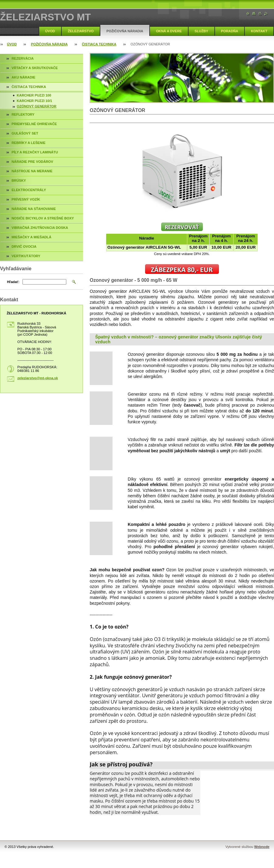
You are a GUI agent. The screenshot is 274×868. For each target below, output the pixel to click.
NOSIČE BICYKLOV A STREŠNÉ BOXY (43, 218)
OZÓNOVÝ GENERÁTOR (36, 106)
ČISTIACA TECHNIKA (99, 44)
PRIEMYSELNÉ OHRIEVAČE (34, 124)
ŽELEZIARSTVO (81, 31)
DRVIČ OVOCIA (24, 247)
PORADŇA (230, 31)
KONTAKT (259, 31)
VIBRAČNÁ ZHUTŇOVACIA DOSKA (40, 228)
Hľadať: (13, 282)
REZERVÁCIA (23, 58)
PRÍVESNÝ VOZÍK (26, 199)
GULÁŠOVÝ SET (25, 133)
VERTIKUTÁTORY (26, 256)
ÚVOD (50, 31)
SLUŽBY (201, 31)
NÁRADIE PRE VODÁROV (32, 162)
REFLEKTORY (23, 114)
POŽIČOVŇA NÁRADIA (125, 31)
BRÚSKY (19, 180)
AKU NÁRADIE (23, 77)
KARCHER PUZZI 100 (34, 95)
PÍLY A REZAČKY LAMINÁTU (35, 152)
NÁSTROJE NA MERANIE (32, 171)
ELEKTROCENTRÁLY (29, 190)
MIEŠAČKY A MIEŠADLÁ (31, 237)
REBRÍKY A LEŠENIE (28, 143)
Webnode (262, 847)
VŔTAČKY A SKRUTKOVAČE (35, 68)
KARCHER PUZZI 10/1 (34, 101)
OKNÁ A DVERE (169, 31)
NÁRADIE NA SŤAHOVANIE (34, 209)
